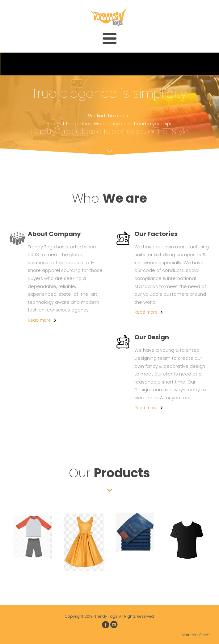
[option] (32, 535)
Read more (39, 320)
